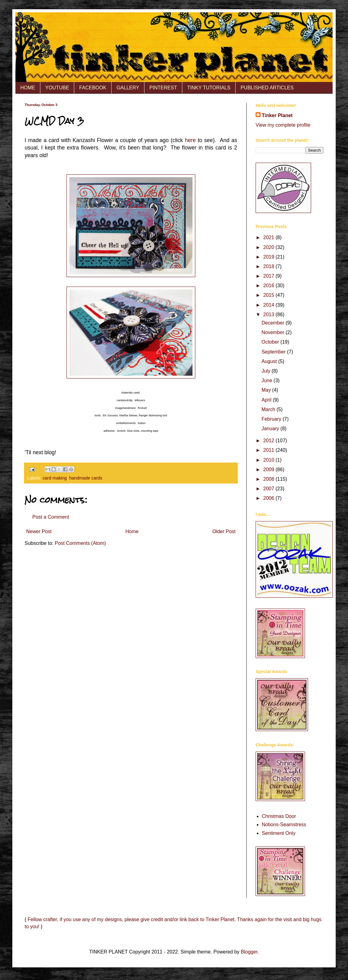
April (267, 400)
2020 (269, 247)
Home (132, 531)
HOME (28, 88)
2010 (269, 460)
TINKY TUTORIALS (209, 88)
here (190, 140)
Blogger (249, 952)
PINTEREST (163, 88)
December (273, 323)
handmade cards (86, 478)
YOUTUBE (57, 88)
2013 (269, 314)
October (271, 342)
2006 (269, 498)
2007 (269, 489)
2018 (269, 266)
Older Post (224, 531)
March (269, 409)
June (267, 380)
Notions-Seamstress (284, 825)
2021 (269, 237)
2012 (269, 441)
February (272, 419)
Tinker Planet (277, 115)
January (271, 429)
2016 (269, 286)
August (270, 361)
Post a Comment (51, 517)
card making (55, 478)
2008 (269, 479)
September (274, 352)
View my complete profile (283, 125)
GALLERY (128, 88)
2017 (269, 276)
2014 (269, 305)
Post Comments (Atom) (80, 543)
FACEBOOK (93, 88)
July (267, 371)
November (273, 332)
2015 (269, 295)
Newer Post (39, 531)
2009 (269, 470)
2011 (269, 450)
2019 (269, 257)
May (267, 390)
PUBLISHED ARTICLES (267, 88)
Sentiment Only (279, 833)
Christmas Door (279, 816)
